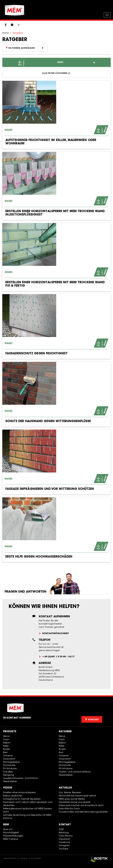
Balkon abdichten (13, 796)
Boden (7, 749)
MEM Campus (11, 839)
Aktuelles (65, 788)
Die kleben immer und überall (75, 802)
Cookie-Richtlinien (10, 858)
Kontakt (65, 824)
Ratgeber (65, 731)
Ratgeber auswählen (25, 48)
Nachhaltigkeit (11, 832)
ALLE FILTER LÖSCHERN (56, 73)
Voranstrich (9, 759)
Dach (6, 739)
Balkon (7, 743)
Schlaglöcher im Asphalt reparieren (22, 799)
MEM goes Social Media (72, 799)
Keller (6, 746)
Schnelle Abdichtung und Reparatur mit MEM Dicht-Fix (27, 817)
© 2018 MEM (36, 858)
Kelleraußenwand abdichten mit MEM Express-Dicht (28, 810)
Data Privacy (66, 836)
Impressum (65, 839)
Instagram (64, 845)
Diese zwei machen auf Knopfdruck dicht (81, 805)
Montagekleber (11, 762)
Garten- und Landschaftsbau (75, 772)
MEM (6, 824)
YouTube (63, 849)
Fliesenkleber (10, 781)
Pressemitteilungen (13, 836)
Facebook (64, 842)
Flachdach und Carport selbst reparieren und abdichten (28, 804)
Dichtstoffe (9, 765)
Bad (5, 752)
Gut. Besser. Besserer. (70, 792)
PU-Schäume (10, 768)
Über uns (8, 829)
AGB (61, 829)
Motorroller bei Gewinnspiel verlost (77, 796)
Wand (6, 736)
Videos (8, 788)
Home (5, 33)
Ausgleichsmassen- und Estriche (20, 778)
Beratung (64, 832)
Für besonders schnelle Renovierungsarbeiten (83, 812)
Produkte (10, 731)
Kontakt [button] (92, 719)
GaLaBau (8, 772)
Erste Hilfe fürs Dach (69, 808)
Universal (8, 755)
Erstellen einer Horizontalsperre (19, 792)
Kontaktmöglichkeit (56, 633)
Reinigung (8, 775)
